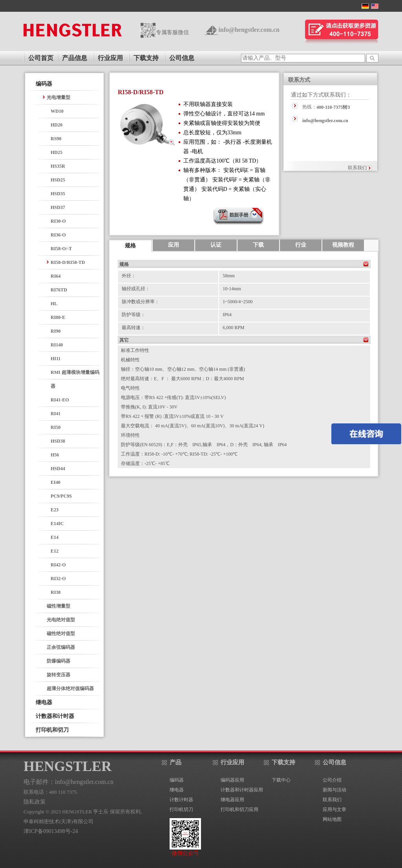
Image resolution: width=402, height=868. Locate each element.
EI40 (56, 482)
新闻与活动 (334, 790)
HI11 (56, 359)
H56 (55, 455)
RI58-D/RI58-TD (68, 262)
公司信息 (182, 58)
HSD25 (58, 180)
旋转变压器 (58, 675)
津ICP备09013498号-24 (51, 831)
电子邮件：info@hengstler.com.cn (69, 782)
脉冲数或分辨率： (141, 302)
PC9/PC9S (61, 496)
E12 (55, 551)
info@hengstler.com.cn (249, 30)
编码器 (44, 84)
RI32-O (58, 579)
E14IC (57, 524)
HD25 (57, 152)
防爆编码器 (58, 661)
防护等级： (133, 315)
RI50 (56, 427)
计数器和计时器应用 (242, 790)
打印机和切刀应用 (239, 809)
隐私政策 (35, 802)
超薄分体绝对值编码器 (70, 689)
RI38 (56, 592)
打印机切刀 (181, 809)
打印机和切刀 (52, 730)
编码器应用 (232, 780)
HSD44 (58, 469)
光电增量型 (58, 97)
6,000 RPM (233, 328)
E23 (55, 510)
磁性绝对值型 (61, 634)
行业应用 (110, 58)
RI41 (56, 414)
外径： (129, 276)
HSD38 (58, 441)
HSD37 (58, 207)
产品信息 (75, 58)
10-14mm (232, 289)
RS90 (56, 139)
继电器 (44, 702)
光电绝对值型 (61, 620)
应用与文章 (334, 809)
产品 (175, 762)
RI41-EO (60, 400)
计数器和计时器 (55, 716)
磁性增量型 (58, 606)
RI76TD (59, 290)
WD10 (57, 111)
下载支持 (146, 58)
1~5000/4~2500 (238, 302)
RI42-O (58, 565)
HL (54, 304)
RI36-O (58, 235)
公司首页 (41, 58)
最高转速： (133, 328)
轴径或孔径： (136, 289)
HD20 (57, 125)
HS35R (58, 166)
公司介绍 (332, 780)
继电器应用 (232, 800)
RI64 (56, 276)
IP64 (227, 315)
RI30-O (58, 221)
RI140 (57, 345)
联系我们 (357, 168)
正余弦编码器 (61, 647)
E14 (55, 537)
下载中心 (281, 780)
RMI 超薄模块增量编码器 (75, 379)
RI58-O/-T (61, 249)
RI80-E (58, 317)
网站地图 (332, 819)
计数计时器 (181, 800)
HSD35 (58, 194)
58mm (229, 276)
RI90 (56, 331)
